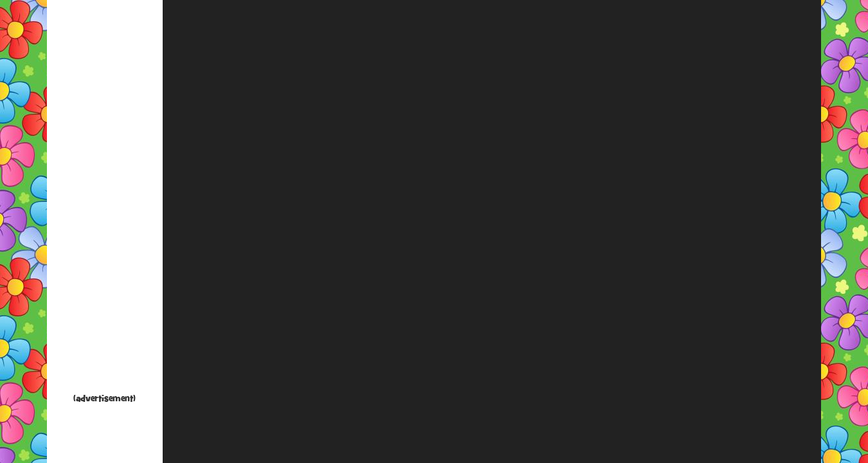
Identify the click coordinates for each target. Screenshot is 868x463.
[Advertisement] (105, 199)
